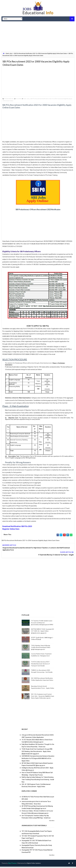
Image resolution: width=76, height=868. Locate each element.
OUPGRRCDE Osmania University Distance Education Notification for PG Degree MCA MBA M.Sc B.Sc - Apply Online (38, 760)
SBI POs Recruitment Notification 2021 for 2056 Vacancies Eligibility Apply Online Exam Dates (40, 53)
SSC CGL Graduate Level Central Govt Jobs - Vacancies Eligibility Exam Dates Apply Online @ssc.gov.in (43, 697)
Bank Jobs (9, 53)
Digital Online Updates (34, 864)
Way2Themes (12, 864)
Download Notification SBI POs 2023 (17, 528)
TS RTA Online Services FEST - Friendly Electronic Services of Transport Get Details (41, 665)
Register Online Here (11, 530)
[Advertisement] (38, 37)
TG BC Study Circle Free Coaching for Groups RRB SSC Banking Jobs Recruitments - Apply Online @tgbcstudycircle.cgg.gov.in (37, 753)
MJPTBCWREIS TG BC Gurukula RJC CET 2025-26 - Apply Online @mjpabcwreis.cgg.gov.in (43, 632)
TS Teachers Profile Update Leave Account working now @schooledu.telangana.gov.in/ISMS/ (42, 624)
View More (52, 822)
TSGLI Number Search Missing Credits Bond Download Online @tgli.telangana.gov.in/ (41, 649)
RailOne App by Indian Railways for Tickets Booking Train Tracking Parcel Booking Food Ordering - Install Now (38, 781)
